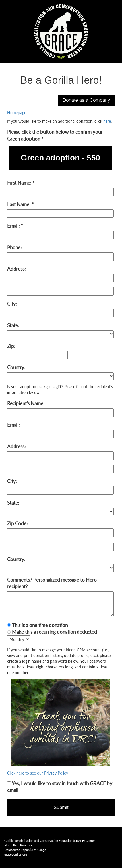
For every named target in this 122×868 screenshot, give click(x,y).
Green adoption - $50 (60, 158)
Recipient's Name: (26, 403)
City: (12, 304)
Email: (14, 226)
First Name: (20, 183)
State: (13, 325)
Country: (16, 367)
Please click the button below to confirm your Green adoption (55, 135)
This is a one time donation (40, 625)
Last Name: (19, 204)
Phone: (14, 247)
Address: (16, 269)
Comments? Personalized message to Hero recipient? (52, 583)
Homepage (17, 113)
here (107, 121)
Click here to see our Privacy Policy (38, 773)
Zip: (11, 346)
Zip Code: (17, 523)
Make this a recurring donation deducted (54, 632)
